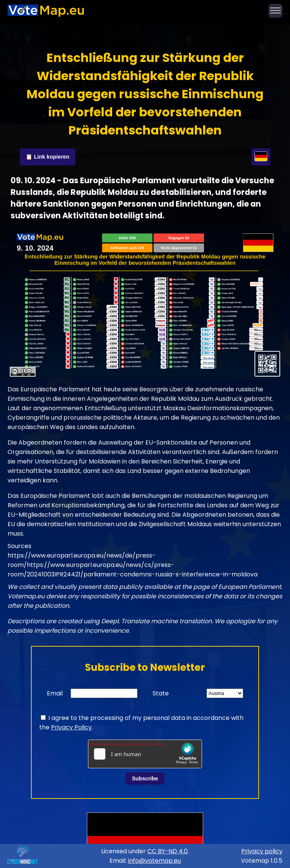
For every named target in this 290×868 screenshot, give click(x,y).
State (161, 693)
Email (55, 693)
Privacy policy (262, 851)
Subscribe (145, 778)
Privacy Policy (71, 727)
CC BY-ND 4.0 (167, 851)
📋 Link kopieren (48, 157)
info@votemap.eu (154, 861)
